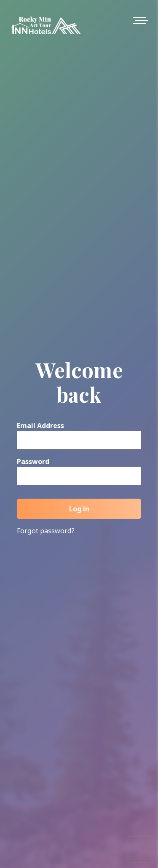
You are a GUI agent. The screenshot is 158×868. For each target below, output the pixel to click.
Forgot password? (46, 531)
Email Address (40, 426)
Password (33, 461)
